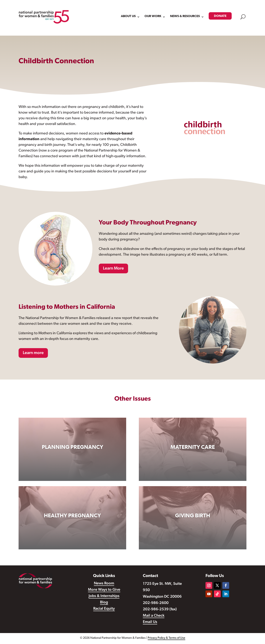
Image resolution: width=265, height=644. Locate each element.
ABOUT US (128, 16)
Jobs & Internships (104, 596)
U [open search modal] (243, 17)
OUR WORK (153, 16)
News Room (104, 583)
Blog (104, 602)
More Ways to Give (104, 590)
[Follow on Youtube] (209, 594)
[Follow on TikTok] (217, 594)
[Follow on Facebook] (226, 585)
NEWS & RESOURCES (185, 16)
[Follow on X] (217, 585)
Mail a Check (154, 616)
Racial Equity (104, 609)
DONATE (220, 16)
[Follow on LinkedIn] (226, 594)
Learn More (113, 268)
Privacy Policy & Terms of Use (166, 638)
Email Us (150, 622)
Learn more (33, 353)
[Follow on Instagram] (209, 585)
